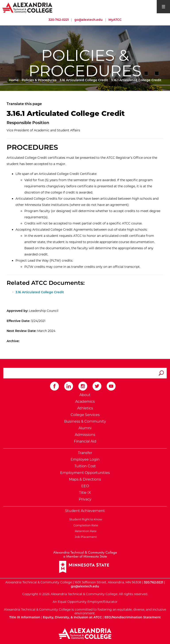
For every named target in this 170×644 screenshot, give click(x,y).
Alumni (85, 428)
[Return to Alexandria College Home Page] (28, 8)
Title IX (85, 493)
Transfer (85, 453)
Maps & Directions (85, 479)
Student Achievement (85, 511)
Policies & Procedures (39, 80)
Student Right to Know (85, 519)
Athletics (85, 408)
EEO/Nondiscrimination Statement (133, 617)
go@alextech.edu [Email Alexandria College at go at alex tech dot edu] (89, 20)
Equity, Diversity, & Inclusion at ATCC (72, 617)
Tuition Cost (85, 466)
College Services (85, 415)
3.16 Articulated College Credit (84, 80)
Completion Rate (85, 525)
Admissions (85, 435)
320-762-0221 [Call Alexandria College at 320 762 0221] (59, 20)
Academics (85, 402)
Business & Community (85, 421)
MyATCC (115, 20)
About (85, 395)
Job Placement (85, 537)
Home (14, 80)
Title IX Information (25, 617)
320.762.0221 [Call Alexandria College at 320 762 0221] (154, 582)
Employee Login (85, 459)
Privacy (85, 499)
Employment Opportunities (85, 473)
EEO (85, 486)
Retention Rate (85, 531)
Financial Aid (85, 441)
